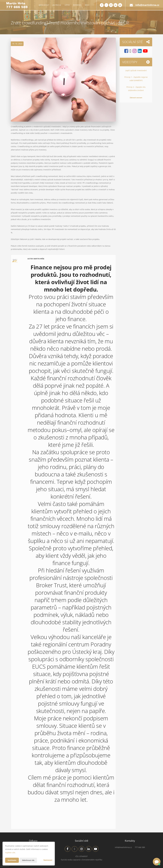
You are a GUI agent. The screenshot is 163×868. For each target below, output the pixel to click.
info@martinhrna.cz (147, 5)
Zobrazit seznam (136, 98)
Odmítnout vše (29, 860)
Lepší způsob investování (136, 70)
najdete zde (10, 853)
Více (87, 5)
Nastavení (48, 860)
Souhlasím (12, 860)
